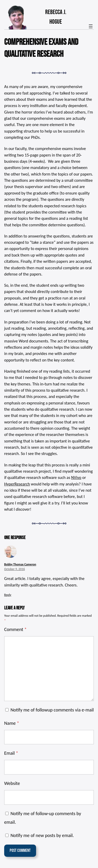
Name (12, 723)
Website (12, 783)
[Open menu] (91, 26)
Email (11, 753)
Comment (15, 629)
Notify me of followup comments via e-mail (52, 710)
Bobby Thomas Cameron (20, 564)
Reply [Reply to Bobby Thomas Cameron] (8, 595)
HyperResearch (17, 484)
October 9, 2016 (15, 569)
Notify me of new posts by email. (42, 835)
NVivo (76, 477)
